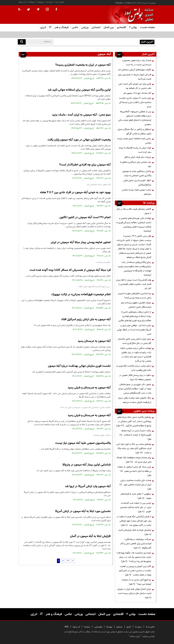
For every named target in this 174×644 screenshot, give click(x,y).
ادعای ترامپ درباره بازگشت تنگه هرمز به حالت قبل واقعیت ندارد (134, 368)
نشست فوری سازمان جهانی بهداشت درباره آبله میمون (79, 366)
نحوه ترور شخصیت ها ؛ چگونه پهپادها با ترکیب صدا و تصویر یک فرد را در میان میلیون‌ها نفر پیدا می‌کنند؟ (134, 557)
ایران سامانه (135, 636)
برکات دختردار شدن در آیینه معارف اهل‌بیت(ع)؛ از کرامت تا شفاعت (135, 435)
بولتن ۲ (133, 27)
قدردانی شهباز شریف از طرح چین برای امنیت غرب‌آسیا (135, 77)
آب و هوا (22, 2)
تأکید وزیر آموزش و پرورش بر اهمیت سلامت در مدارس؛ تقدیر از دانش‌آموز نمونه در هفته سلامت (135, 571)
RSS (67, 627)
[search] (22, 42)
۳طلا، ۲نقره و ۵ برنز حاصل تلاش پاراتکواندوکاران (137, 183)
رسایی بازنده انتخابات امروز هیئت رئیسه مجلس (134, 141)
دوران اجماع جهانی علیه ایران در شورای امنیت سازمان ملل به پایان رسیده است (134, 593)
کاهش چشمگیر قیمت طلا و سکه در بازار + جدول (134, 211)
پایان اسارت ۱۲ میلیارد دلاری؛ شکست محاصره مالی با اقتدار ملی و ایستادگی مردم (135, 102)
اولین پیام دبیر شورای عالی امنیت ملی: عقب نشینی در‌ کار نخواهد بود (135, 86)
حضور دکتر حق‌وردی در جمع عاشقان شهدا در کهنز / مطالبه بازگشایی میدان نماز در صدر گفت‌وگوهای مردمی (135, 389)
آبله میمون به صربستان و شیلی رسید (89, 388)
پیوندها (40, 2)
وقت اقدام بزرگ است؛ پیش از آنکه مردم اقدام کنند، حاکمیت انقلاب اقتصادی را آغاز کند (134, 284)
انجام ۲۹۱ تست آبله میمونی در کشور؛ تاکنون (85, 217)
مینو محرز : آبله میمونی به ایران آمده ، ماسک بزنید (81, 115)
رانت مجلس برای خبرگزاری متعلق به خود (136, 164)
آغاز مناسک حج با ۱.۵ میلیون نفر (137, 93)
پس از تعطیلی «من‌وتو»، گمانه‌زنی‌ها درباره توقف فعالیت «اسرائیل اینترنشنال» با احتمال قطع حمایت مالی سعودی (135, 118)
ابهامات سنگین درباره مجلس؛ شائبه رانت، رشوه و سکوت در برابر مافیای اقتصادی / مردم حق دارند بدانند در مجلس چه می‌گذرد (136, 355)
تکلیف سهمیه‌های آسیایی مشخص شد (135, 70)
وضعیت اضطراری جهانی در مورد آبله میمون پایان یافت (79, 140)
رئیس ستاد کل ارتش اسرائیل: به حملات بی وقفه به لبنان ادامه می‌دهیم (134, 471)
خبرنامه (32, 2)
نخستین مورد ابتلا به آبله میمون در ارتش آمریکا (83, 511)
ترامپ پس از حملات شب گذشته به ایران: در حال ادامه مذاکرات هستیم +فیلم (136, 507)
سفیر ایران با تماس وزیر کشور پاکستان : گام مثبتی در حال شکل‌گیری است (134, 341)
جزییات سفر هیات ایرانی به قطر (138, 157)
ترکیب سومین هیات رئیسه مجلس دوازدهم (137, 192)
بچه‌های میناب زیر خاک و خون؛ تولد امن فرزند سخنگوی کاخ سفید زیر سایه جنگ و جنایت (134, 448)
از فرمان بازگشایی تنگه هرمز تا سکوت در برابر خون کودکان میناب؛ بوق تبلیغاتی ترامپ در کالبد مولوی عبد (134, 521)
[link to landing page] (138, 15)
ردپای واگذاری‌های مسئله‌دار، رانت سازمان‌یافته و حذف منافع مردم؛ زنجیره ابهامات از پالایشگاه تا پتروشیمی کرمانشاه (135, 269)
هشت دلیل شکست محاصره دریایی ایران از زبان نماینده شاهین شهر (135, 485)
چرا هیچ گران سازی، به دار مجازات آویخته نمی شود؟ (136, 582)
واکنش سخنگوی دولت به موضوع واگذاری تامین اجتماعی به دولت (137, 173)
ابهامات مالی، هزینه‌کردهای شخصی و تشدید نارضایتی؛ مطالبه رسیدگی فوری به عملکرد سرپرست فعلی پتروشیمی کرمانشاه (134, 225)
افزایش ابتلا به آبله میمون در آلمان (90, 536)
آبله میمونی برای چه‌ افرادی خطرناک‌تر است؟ (85, 165)
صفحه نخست (147, 27)
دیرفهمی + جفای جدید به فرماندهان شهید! (136, 496)
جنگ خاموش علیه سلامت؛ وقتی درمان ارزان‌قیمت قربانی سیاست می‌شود (135, 400)
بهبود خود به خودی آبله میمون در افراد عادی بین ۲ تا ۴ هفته (75, 193)
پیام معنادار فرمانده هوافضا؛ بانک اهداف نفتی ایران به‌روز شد (134, 460)
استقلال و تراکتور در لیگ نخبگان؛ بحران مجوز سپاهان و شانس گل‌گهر (134, 132)
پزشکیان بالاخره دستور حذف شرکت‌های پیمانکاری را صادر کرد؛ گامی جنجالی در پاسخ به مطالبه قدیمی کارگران (134, 421)
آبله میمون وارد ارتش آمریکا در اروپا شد (88, 486)
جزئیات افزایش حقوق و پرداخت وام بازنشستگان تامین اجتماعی (136, 305)
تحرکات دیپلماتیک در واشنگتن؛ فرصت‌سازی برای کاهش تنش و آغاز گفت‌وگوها (136, 544)
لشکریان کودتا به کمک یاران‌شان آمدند (134, 532)
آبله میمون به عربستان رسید (94, 341)
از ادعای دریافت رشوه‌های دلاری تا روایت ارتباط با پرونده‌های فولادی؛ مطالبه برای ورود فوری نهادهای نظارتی (135, 316)
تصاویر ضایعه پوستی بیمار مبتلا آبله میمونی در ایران (81, 242)
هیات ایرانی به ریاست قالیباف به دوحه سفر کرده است (135, 150)
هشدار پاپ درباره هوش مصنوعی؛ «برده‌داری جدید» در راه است (111, 42)
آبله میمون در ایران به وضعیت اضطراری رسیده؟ (83, 65)
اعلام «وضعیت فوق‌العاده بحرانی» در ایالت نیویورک (81, 295)
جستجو (119, 627)
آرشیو (129, 627)
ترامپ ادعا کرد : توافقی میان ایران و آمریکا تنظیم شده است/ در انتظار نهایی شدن (134, 330)
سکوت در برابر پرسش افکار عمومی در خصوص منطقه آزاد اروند (135, 377)
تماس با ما (60, 2)
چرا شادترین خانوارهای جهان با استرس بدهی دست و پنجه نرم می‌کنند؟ (135, 296)
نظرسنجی (98, 627)
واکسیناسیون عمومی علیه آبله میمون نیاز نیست (83, 443)
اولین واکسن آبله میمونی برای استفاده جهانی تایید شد (79, 90)
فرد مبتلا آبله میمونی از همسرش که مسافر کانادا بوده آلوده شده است (70, 270)
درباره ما (49, 2)
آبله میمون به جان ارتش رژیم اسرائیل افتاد (86, 320)
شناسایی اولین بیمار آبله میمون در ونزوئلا (86, 465)
